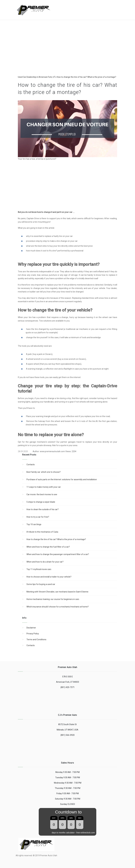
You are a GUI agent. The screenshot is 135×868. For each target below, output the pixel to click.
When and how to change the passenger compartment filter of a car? (58, 554)
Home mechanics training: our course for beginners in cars (53, 599)
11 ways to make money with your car (44, 487)
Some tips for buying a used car (41, 584)
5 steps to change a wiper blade (41, 502)
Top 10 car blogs (34, 524)
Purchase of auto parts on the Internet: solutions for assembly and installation (62, 479)
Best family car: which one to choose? (44, 472)
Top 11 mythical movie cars (39, 569)
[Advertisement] (96, 8)
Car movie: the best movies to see (42, 494)
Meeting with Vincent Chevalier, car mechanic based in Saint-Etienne (57, 592)
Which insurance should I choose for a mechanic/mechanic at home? (58, 607)
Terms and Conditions (36, 639)
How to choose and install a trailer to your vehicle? (49, 577)
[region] (67, 52)
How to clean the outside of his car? (43, 509)
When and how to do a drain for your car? (45, 562)
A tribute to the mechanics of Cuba (42, 532)
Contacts (31, 465)
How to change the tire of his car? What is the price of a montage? (56, 539)
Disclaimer (31, 628)
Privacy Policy (33, 634)
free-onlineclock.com (86, 833)
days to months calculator (63, 833)
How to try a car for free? (38, 517)
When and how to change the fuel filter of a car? (48, 547)
